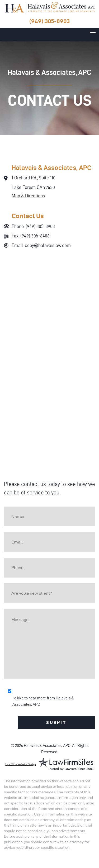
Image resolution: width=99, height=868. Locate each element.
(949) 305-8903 (49, 21)
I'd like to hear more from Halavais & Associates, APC (43, 701)
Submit (56, 722)
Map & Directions (28, 196)
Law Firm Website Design (20, 764)
